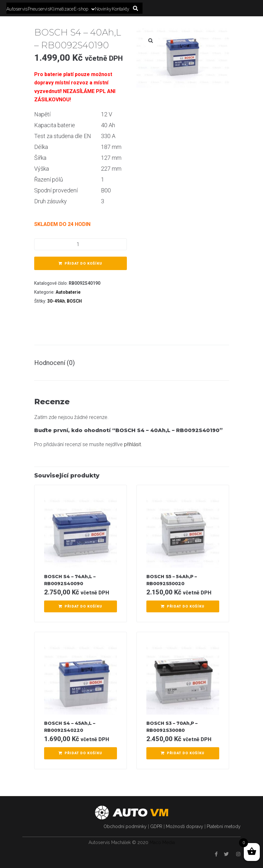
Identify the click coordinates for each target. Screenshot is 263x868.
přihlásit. (133, 444)
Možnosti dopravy (185, 826)
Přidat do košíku (83, 263)
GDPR (156, 826)
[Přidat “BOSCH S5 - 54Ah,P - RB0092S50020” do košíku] (183, 607)
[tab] (58, 363)
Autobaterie (68, 292)
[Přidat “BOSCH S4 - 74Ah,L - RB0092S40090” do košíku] (81, 607)
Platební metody (224, 826)
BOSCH (74, 301)
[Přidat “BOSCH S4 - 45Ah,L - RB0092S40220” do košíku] (81, 753)
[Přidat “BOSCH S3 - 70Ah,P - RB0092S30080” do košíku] (183, 753)
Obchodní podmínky (125, 826)
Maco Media (162, 842)
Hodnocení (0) (54, 363)
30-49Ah (56, 301)
